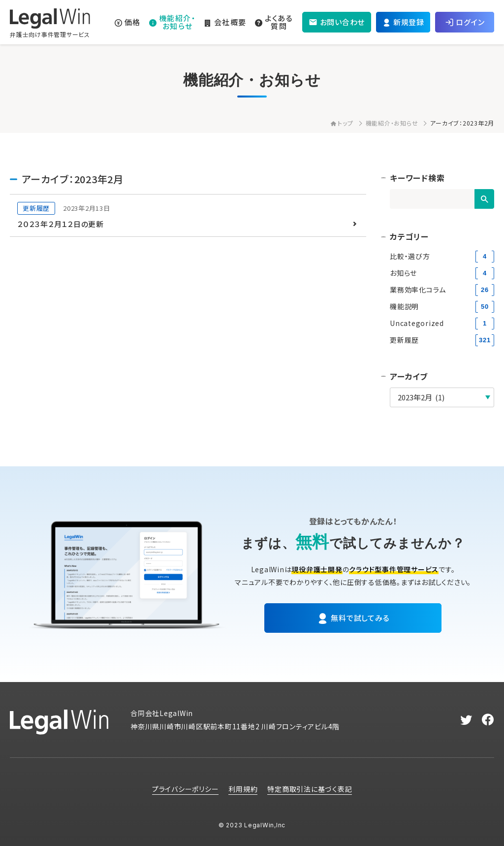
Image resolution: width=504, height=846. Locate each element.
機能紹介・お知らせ (392, 123)
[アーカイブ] (442, 397)
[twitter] (466, 720)
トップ (342, 123)
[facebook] (488, 720)
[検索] (484, 199)
